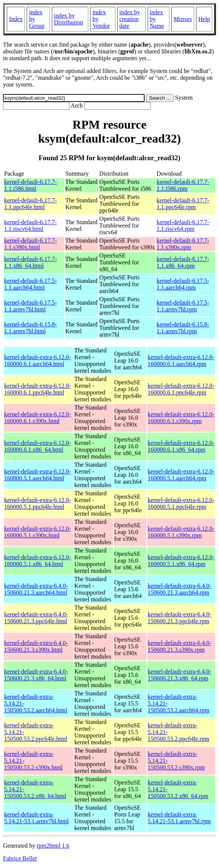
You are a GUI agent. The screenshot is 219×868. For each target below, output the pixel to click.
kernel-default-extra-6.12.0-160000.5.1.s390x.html (38, 532)
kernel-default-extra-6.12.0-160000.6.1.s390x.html (38, 418)
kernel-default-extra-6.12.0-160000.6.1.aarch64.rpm (181, 360)
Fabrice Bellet (20, 858)
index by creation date (130, 19)
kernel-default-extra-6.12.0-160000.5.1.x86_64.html (38, 561)
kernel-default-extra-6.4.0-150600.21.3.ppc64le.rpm (180, 618)
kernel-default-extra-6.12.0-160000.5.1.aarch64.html (38, 475)
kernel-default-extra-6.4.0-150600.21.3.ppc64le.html (36, 618)
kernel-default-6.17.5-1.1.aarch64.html (30, 284)
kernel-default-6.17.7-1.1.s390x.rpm (183, 244)
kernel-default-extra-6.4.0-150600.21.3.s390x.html (36, 646)
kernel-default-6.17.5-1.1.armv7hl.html (30, 306)
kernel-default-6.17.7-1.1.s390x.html (30, 244)
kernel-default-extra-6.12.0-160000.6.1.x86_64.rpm (181, 446)
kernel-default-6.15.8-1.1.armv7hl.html (30, 328)
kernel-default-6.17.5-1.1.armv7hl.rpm (183, 306)
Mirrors (183, 19)
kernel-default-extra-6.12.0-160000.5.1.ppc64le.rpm (181, 503)
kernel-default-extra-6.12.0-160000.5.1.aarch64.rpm (181, 475)
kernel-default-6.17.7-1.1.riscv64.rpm (183, 225)
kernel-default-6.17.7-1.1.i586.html (30, 185)
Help (204, 19)
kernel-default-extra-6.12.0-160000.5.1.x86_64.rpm (181, 561)
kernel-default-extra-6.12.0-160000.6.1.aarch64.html (38, 360)
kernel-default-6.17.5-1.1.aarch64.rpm (183, 284)
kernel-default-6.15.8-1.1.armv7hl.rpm (183, 328)
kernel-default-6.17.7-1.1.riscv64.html (30, 225)
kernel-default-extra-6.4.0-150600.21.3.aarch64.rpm (180, 589)
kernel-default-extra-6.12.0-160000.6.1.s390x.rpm (181, 418)
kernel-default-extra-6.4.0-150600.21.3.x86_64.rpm (180, 675)
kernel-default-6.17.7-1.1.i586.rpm (183, 185)
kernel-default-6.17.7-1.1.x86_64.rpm (183, 262)
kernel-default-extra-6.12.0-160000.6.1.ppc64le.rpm (181, 389)
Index (16, 19)
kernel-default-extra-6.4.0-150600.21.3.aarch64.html (36, 589)
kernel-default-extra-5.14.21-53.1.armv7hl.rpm (179, 818)
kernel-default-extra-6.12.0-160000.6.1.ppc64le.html (38, 389)
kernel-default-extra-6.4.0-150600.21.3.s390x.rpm (180, 646)
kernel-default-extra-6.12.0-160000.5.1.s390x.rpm (181, 532)
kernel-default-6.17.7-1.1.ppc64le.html (30, 204)
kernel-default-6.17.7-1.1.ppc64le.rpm (183, 204)
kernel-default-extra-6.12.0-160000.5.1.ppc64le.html (38, 503)
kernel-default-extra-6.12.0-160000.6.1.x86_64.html (38, 446)
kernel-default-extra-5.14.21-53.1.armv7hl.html (36, 818)
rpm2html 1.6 (53, 846)
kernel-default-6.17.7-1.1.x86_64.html (30, 262)
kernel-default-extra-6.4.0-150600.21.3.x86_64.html (36, 675)
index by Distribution (69, 19)
